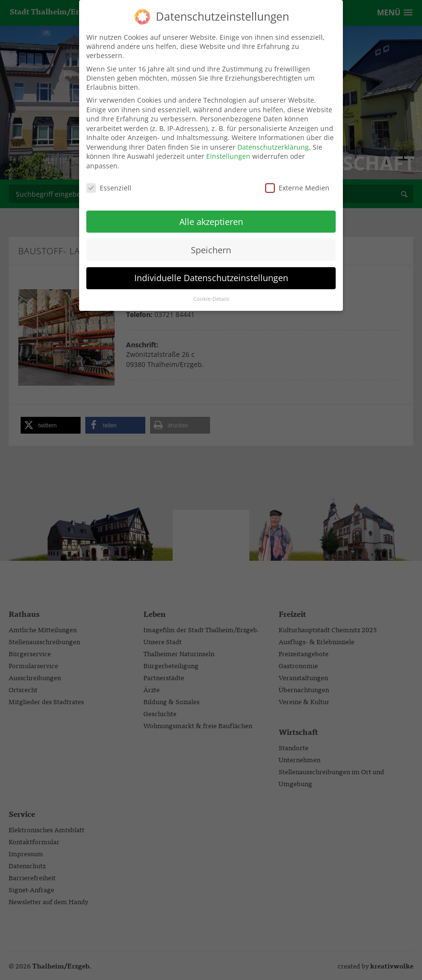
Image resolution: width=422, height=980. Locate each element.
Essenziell (109, 182)
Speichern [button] (211, 243)
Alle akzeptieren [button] (211, 215)
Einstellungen (228, 150)
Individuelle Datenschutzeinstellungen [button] (211, 272)
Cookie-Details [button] (211, 293)
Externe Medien (297, 182)
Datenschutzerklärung (273, 141)
